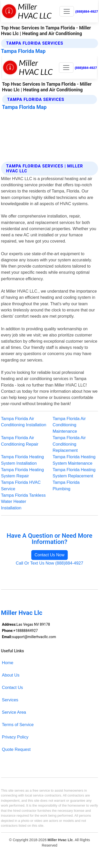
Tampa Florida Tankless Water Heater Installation (23, 502)
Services (10, 700)
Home (7, 663)
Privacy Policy (15, 737)
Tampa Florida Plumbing (66, 485)
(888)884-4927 (87, 11)
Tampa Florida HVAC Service (21, 485)
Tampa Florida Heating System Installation (22, 460)
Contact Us (12, 687)
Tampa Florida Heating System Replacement (74, 473)
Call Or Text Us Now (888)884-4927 (49, 563)
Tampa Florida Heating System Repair (22, 473)
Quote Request (16, 749)
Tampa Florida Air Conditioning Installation (24, 422)
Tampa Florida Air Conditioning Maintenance (69, 425)
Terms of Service (18, 725)
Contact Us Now (50, 555)
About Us (11, 675)
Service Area (14, 712)
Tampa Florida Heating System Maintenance (74, 460)
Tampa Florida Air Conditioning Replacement (69, 444)
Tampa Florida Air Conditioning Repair (20, 441)
